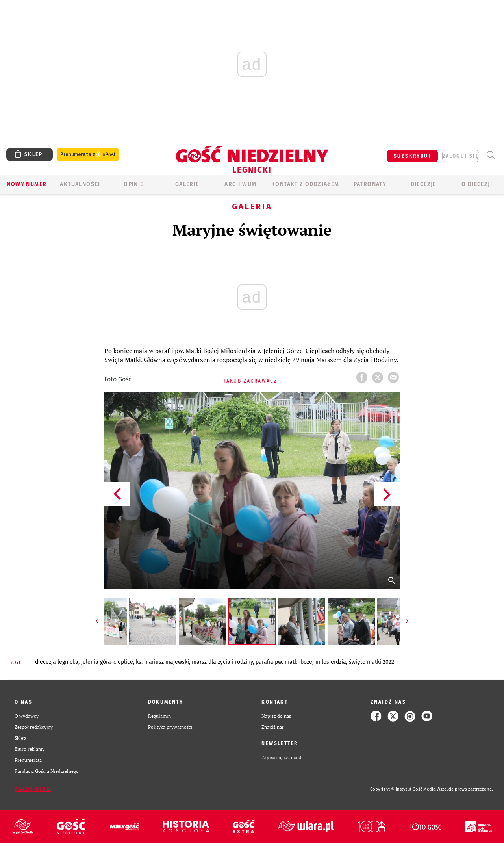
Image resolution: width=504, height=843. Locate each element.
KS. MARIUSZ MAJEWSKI (162, 662)
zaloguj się (461, 156)
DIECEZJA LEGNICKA (57, 662)
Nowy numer (27, 184)
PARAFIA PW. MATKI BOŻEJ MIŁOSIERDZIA (301, 662)
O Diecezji (477, 184)
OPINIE (133, 184)
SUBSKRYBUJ (412, 156)
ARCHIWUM (240, 184)
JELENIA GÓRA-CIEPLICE (107, 662)
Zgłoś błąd (33, 789)
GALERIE (187, 184)
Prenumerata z (88, 155)
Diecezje (423, 184)
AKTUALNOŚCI (80, 184)
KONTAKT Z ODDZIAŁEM (305, 184)
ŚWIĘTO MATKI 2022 (372, 662)
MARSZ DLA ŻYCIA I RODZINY (222, 662)
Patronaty (370, 184)
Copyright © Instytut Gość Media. (403, 789)
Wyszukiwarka (490, 155)
